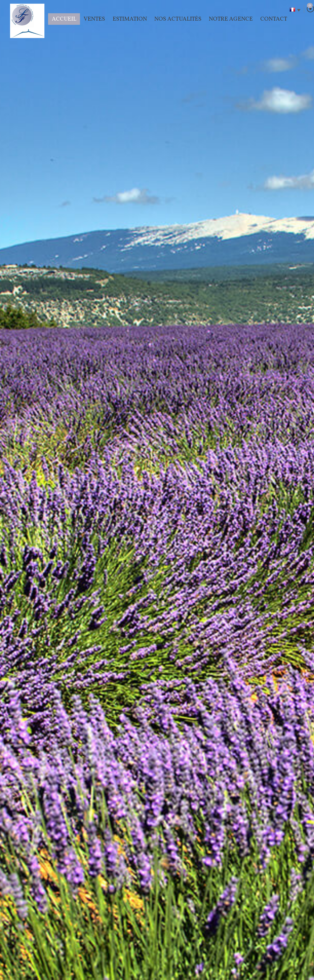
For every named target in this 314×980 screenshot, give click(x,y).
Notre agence (231, 19)
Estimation (130, 19)
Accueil (64, 19)
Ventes (94, 19)
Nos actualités (178, 19)
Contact (274, 19)
